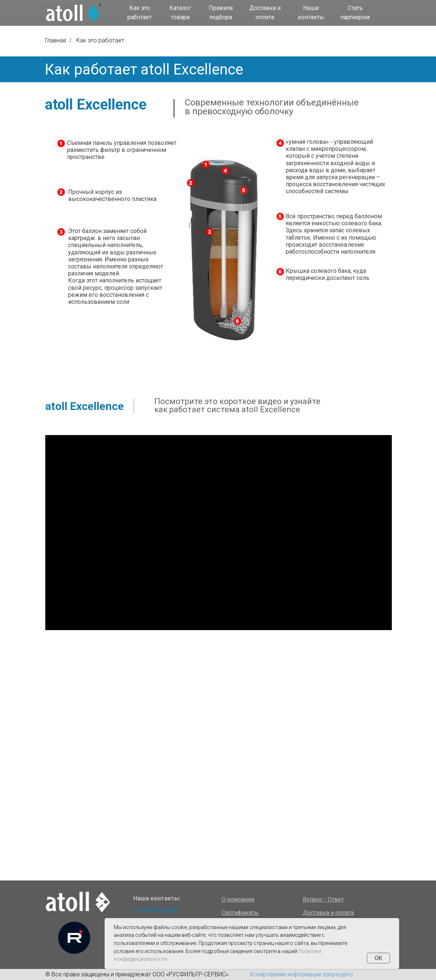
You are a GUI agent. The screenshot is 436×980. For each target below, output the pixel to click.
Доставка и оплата (265, 13)
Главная (55, 40)
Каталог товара (180, 13)
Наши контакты (311, 13)
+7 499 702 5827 (156, 911)
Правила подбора (221, 13)
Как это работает (140, 13)
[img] (74, 13)
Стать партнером (355, 13)
